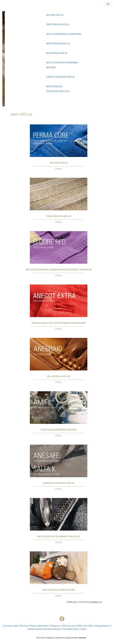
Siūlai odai (82, 626)
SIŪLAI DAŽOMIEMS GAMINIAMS (64, 34)
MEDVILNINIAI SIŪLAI (58, 44)
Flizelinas (24, 626)
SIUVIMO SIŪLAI (55, 15)
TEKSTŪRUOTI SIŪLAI (58, 25)
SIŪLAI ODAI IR (54, 86)
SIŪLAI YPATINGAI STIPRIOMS (62, 63)
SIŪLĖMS (51, 67)
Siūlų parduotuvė (103, 626)
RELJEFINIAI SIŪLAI (57, 53)
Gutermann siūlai (10, 626)
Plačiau (59, 169)
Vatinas (83, 629)
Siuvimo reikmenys (52, 629)
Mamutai (82, 638)
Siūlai (91, 626)
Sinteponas (55, 626)
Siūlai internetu (68, 626)
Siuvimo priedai (34, 629)
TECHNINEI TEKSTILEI (58, 91)
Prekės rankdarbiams (39, 626)
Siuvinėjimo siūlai (70, 629)
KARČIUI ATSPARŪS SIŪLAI (60, 77)
